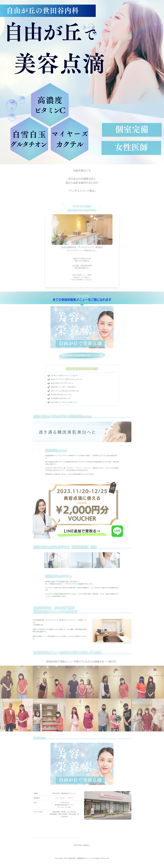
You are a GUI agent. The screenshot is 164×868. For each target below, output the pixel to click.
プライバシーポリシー (82, 845)
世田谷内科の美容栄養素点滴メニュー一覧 (82, 355)
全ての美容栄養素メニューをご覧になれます (82, 300)
